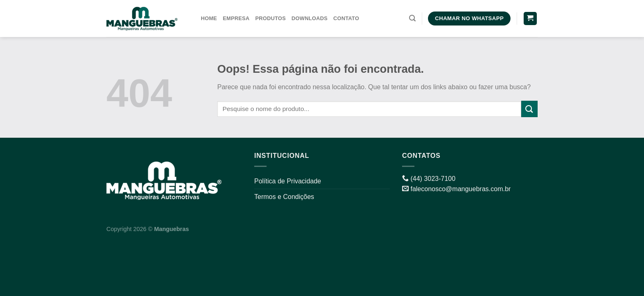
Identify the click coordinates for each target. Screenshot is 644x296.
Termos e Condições (284, 197)
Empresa (236, 18)
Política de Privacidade (288, 181)
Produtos (271, 18)
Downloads (310, 18)
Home (209, 18)
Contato (346, 18)
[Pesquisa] (412, 18)
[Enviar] (529, 109)
